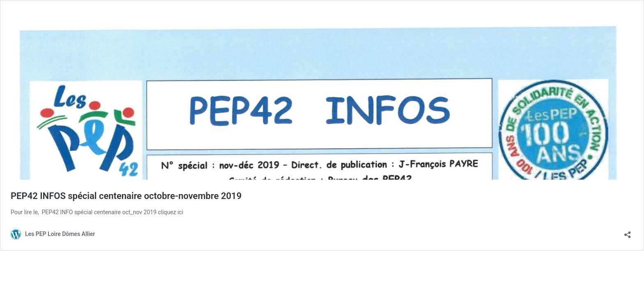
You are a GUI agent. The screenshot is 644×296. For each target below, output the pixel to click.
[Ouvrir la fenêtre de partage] (628, 232)
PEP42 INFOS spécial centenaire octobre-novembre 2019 (126, 196)
